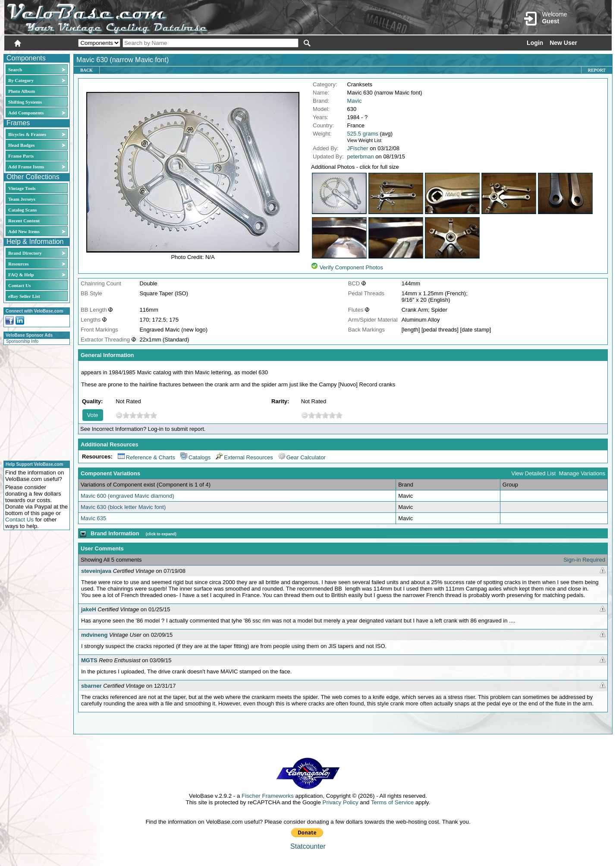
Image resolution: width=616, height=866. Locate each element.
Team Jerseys (22, 199)
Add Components (26, 113)
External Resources (244, 457)
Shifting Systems (25, 102)
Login (535, 43)
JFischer (358, 148)
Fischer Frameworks (268, 796)
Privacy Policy (341, 802)
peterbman (361, 156)
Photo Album (22, 91)
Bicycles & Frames (28, 134)
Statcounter (308, 846)
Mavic (355, 101)
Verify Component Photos (351, 267)
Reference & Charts (146, 457)
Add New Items (24, 231)
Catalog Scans (22, 210)
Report (597, 70)
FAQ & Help (21, 275)
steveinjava (96, 571)
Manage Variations (582, 473)
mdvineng (94, 635)
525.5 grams (363, 134)
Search (15, 70)
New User (563, 43)
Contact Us (19, 285)
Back (86, 70)
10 (154, 415)
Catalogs (195, 457)
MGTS (89, 660)
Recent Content (24, 221)
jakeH (89, 609)
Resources (18, 264)
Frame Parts (21, 156)
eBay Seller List (24, 296)
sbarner (91, 686)
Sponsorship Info (22, 341)
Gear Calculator (302, 457)
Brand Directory (25, 253)
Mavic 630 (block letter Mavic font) (123, 507)
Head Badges (21, 145)
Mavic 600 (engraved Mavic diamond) (127, 496)
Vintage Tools (22, 188)
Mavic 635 (93, 518)
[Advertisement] (34, 401)
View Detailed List (533, 473)
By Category (21, 80)
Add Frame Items (26, 167)
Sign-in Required (584, 560)
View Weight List (365, 140)
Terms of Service (392, 802)
